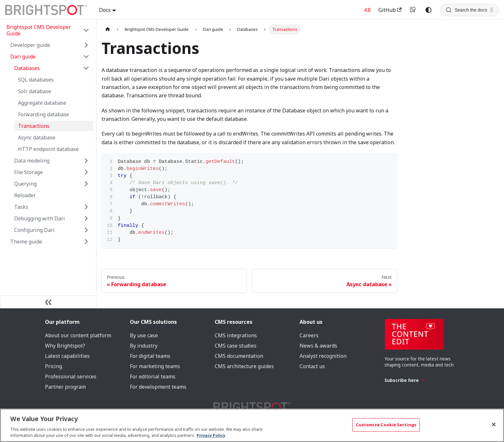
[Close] (494, 425)
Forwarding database (44, 114)
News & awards (318, 346)
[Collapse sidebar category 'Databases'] (86, 68)
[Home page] (108, 29)
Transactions (34, 126)
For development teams (158, 387)
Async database (37, 137)
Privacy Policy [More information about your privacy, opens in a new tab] (211, 435)
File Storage (28, 172)
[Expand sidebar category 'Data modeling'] (86, 161)
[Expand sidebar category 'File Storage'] (86, 172)
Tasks (21, 207)
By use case (144, 335)
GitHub (390, 10)
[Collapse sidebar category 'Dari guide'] (86, 57)
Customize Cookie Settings (386, 425)
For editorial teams (153, 376)
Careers (309, 335)
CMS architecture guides (244, 366)
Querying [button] (25, 184)
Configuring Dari (34, 230)
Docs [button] (105, 10)
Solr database (35, 91)
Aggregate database (42, 103)
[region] (252, 425)
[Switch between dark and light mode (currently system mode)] (428, 10)
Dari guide (23, 57)
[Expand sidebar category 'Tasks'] (86, 207)
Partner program (65, 387)
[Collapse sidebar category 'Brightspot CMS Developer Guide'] (86, 30)
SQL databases (36, 80)
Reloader (25, 195)
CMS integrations (236, 335)
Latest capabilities (67, 356)
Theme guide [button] (26, 242)
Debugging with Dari (40, 218)
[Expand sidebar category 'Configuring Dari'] (86, 230)
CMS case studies (236, 346)
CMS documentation (239, 356)
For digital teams (150, 356)
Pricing (54, 366)
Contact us (312, 366)
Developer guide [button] (30, 45)
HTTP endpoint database (48, 149)
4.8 (367, 10)
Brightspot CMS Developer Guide (39, 30)
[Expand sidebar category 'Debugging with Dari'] (86, 218)
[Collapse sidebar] (48, 302)
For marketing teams (155, 366)
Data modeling (32, 161)
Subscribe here (405, 380)
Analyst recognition (323, 356)
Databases (27, 68)
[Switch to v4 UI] (413, 10)
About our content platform (78, 335)
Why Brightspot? (65, 346)
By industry (144, 346)
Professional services (71, 376)
